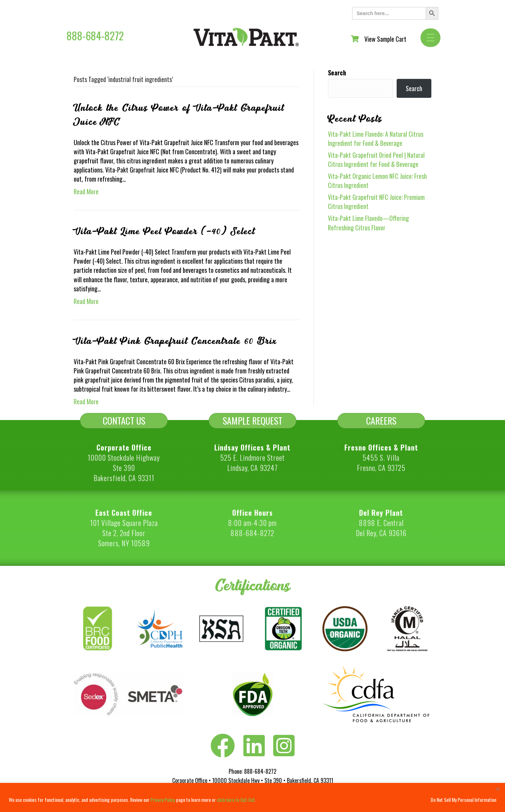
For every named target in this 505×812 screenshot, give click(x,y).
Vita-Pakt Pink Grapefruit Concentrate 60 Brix (175, 341)
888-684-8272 (95, 36)
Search (337, 73)
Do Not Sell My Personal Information (463, 800)
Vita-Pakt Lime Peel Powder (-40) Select (164, 231)
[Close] (498, 789)
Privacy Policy (163, 800)
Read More (86, 191)
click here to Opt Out (236, 800)
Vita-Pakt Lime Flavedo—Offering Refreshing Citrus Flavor (368, 223)
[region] (252, 797)
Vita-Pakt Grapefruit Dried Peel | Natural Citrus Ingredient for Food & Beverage (376, 160)
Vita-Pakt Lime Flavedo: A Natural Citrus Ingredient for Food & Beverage (376, 138)
